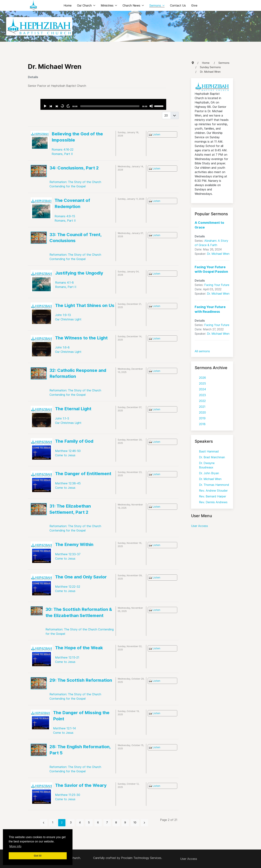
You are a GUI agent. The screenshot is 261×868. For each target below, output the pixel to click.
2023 (202, 395)
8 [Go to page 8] (116, 822)
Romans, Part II (62, 154)
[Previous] (51, 106)
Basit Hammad (209, 451)
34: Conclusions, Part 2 (74, 168)
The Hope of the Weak (79, 648)
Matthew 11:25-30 (68, 795)
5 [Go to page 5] (89, 822)
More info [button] (15, 846)
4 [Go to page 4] (80, 822)
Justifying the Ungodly (79, 273)
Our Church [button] (86, 5)
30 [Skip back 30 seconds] (62, 106)
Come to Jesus (65, 455)
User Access (199, 526)
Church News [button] (133, 5)
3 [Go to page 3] (71, 822)
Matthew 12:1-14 (64, 728)
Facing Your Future (217, 285)
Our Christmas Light (68, 319)
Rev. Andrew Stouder (213, 491)
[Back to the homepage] (33, 5)
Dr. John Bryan (209, 473)
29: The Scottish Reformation (81, 680)
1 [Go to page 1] (53, 822)
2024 (202, 389)
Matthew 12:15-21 (67, 657)
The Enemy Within (74, 544)
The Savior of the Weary (81, 785)
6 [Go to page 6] (98, 822)
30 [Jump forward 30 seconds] (68, 106)
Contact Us (178, 5)
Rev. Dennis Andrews (213, 502)
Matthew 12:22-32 (68, 587)
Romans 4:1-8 (64, 283)
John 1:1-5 (62, 418)
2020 (202, 412)
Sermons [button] (157, 5)
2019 (202, 418)
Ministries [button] (109, 5)
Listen (156, 134)
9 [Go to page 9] (125, 822)
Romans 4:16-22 (63, 149)
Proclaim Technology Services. (142, 858)
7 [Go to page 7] (107, 822)
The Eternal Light (73, 409)
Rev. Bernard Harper (213, 496)
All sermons (202, 351)
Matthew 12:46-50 (68, 451)
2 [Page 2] (62, 822)
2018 (202, 424)
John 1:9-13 (63, 315)
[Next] (57, 106)
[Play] (45, 106)
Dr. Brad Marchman (212, 457)
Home (68, 5)
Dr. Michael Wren (218, 254)
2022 (202, 401)
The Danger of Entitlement (83, 474)
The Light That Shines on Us (85, 305)
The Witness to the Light (81, 338)
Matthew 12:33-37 (68, 554)
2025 (202, 383)
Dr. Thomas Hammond (214, 485)
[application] (103, 104)
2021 (202, 407)
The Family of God (74, 441)
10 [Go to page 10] (135, 822)
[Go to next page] (144, 823)
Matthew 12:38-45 (68, 483)
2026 (202, 378)
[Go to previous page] (44, 823)
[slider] (110, 106)
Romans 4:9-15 (65, 216)
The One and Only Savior (81, 577)
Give (194, 5)
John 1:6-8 (62, 347)
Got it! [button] (38, 856)
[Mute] (151, 106)
